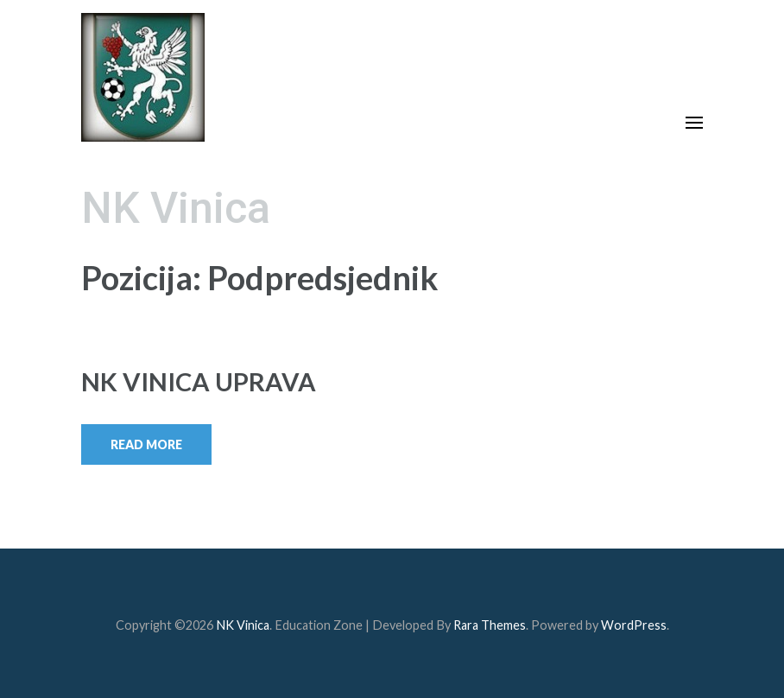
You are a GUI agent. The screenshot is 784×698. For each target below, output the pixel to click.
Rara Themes (490, 625)
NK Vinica (176, 208)
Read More (146, 444)
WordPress (634, 625)
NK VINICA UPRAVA (199, 381)
